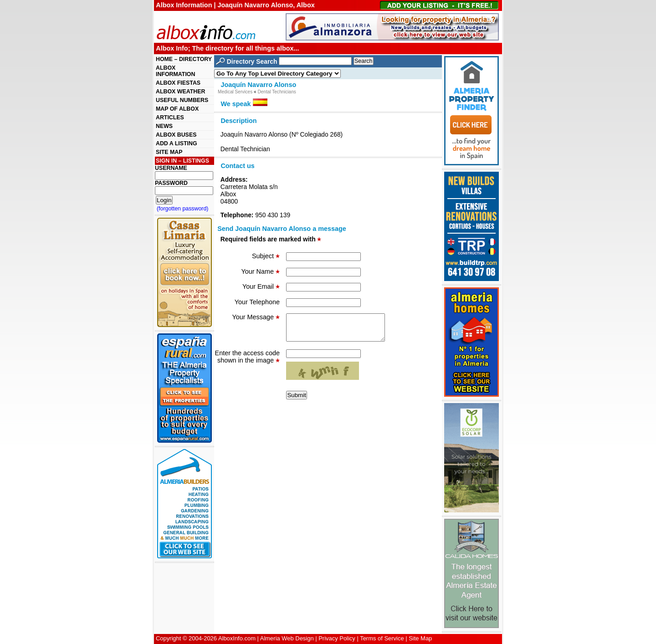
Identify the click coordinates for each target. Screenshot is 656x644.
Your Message (256, 317)
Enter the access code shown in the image (247, 362)
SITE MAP (169, 152)
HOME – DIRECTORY (184, 59)
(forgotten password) (183, 209)
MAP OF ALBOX (177, 109)
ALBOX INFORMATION (175, 71)
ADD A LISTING (177, 143)
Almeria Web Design (287, 638)
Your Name (261, 271)
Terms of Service (382, 638)
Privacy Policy (337, 638)
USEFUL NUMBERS (182, 100)
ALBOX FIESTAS (178, 83)
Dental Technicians (277, 92)
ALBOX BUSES (176, 135)
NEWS (164, 126)
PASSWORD (171, 183)
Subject (266, 256)
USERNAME (171, 168)
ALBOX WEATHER (180, 92)
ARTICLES (170, 118)
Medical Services (235, 92)
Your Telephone (257, 302)
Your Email (261, 286)
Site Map (420, 638)
